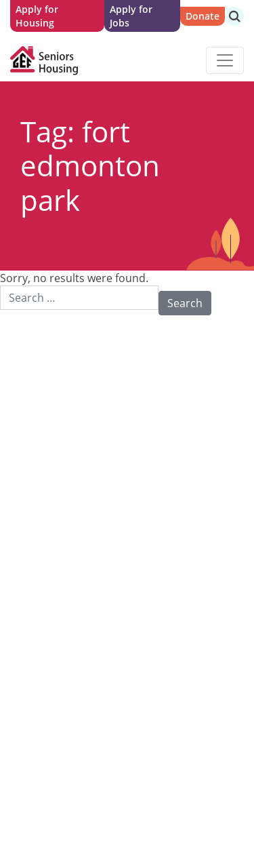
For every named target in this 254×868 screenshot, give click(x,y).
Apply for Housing (37, 16)
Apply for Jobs (131, 16)
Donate (203, 16)
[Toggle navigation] (225, 60)
